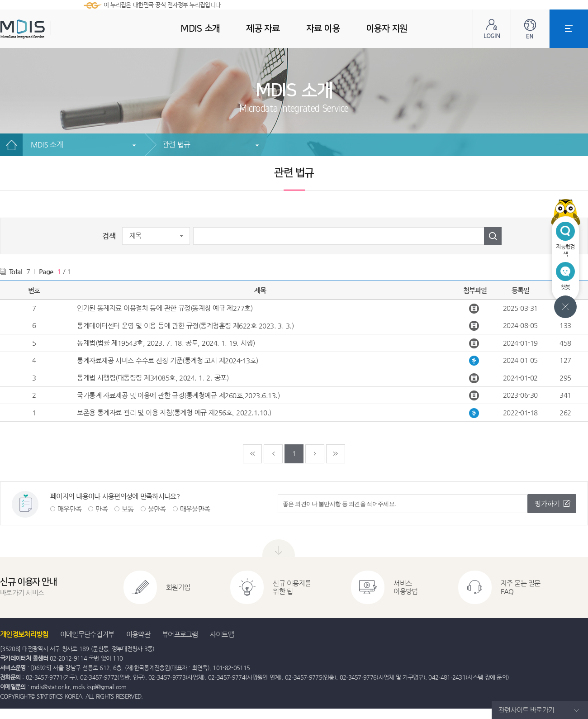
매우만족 (69, 509)
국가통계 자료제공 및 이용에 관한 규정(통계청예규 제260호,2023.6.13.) (178, 395)
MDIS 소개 (47, 145)
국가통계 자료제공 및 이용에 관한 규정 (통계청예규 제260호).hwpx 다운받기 (475, 395)
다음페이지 (315, 454)
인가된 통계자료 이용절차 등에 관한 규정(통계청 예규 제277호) (165, 308)
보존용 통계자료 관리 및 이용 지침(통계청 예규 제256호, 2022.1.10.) (174, 412)
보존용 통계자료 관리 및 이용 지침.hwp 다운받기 (475, 413)
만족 (102, 509)
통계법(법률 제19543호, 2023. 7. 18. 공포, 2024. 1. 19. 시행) (166, 343)
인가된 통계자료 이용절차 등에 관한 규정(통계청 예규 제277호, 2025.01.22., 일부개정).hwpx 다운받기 (475, 309)
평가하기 (547, 503)
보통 (128, 509)
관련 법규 (176, 145)
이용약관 (138, 634)
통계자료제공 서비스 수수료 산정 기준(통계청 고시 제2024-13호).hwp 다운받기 (475, 361)
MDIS (45, 29)
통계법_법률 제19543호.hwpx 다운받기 (475, 343)
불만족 (157, 509)
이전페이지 (273, 454)
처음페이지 (252, 454)
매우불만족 (195, 509)
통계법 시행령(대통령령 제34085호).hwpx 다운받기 (475, 378)
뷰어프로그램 (180, 634)
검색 (109, 236)
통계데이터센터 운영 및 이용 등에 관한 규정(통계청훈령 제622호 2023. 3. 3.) (185, 326)
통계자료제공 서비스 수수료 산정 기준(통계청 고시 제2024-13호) (168, 360)
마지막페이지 (336, 454)
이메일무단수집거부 (87, 634)
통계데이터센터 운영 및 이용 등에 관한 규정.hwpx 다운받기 (475, 326)
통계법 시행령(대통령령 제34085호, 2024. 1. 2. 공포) (153, 378)
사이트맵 (222, 634)
